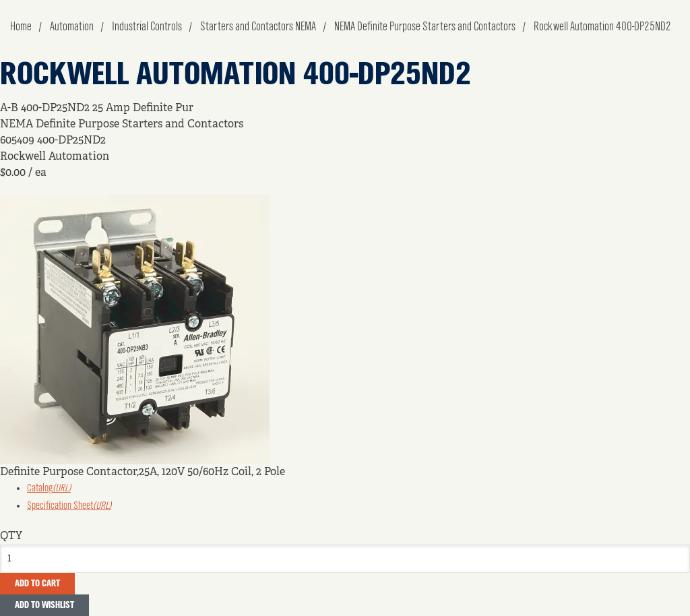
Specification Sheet (69, 506)
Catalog (49, 489)
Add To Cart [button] (37, 584)
